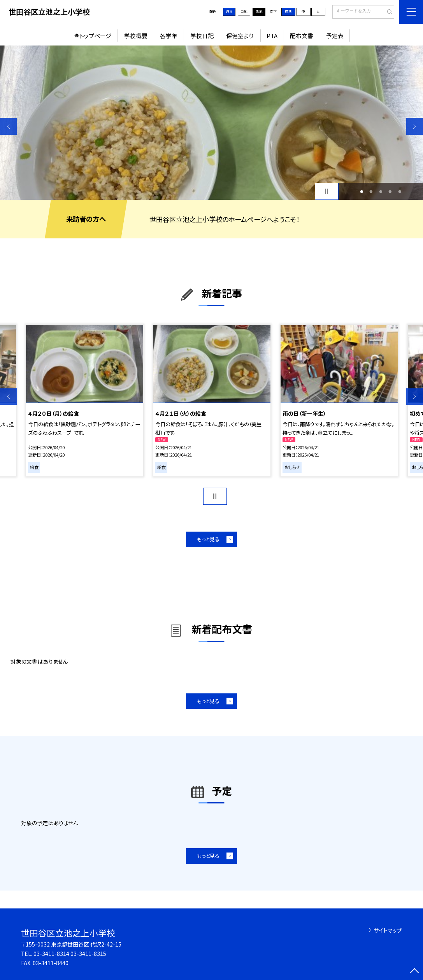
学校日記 (202, 36)
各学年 (169, 36)
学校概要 (136, 36)
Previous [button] (8, 127)
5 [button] (400, 191)
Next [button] (415, 127)
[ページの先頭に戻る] (415, 972)
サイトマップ (388, 930)
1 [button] (362, 191)
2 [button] (371, 191)
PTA (272, 36)
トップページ (95, 36)
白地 (244, 11)
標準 (288, 11)
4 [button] (390, 191)
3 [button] (381, 191)
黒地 (259, 11)
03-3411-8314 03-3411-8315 (70, 954)
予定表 (335, 36)
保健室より (240, 36)
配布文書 (302, 36)
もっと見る (208, 539)
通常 (229, 11)
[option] (211, 122)
